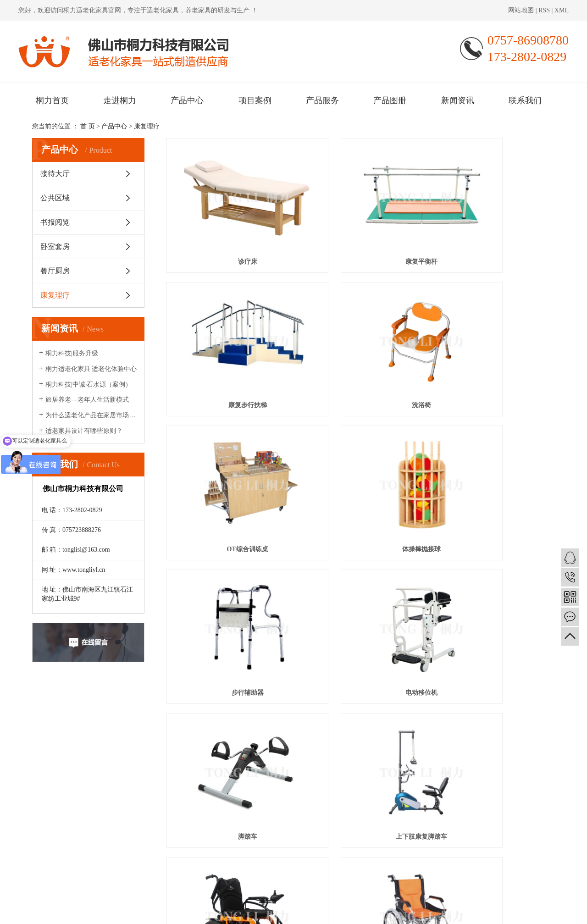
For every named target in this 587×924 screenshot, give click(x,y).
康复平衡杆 (360, 233)
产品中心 (187, 100)
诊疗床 (227, 233)
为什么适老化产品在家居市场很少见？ (91, 415)
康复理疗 (147, 126)
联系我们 (525, 100)
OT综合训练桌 (360, 347)
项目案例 (255, 100)
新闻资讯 (458, 100)
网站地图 (522, 10)
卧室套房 (55, 246)
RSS (544, 10)
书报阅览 (55, 222)
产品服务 (322, 100)
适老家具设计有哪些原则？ (84, 431)
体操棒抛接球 (494, 347)
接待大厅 (55, 174)
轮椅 (494, 577)
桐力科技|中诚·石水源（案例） (89, 385)
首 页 (88, 126)
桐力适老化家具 (86, 10)
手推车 (227, 691)
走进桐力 (120, 100)
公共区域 (55, 198)
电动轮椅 (360, 577)
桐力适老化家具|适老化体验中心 (91, 369)
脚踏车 (494, 462)
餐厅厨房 (55, 271)
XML (562, 10)
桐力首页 (52, 100)
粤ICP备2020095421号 (195, 912)
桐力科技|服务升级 (72, 353)
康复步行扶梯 (494, 233)
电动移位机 (360, 462)
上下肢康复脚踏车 (227, 577)
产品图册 (390, 100)
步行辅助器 (227, 462)
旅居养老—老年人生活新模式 (87, 400)
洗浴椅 (227, 347)
